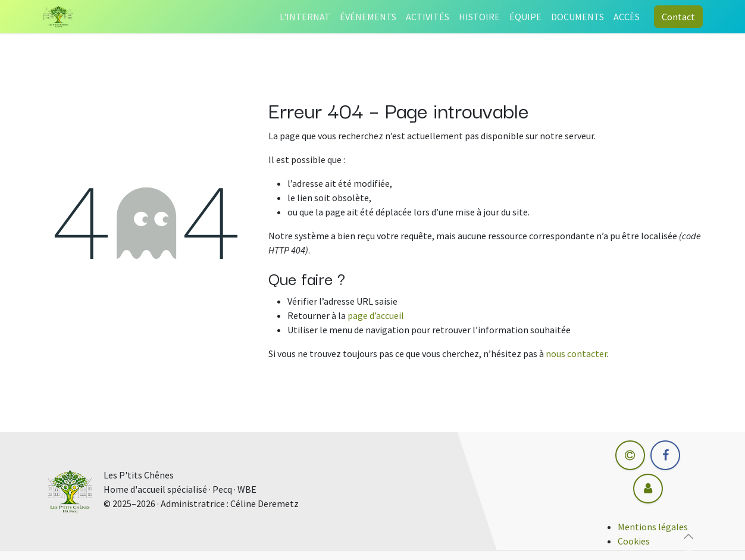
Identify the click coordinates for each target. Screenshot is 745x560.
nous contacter (576, 353)
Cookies (634, 541)
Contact (678, 17)
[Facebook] (665, 455)
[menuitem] (305, 17)
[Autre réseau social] (648, 489)
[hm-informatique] (630, 455)
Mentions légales (653, 527)
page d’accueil (376, 315)
